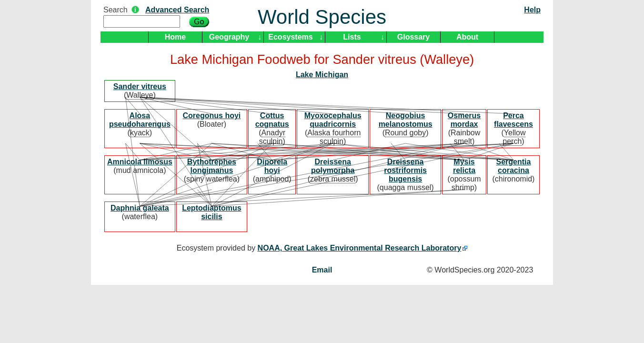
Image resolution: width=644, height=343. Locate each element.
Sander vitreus (140, 86)
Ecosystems (290, 37)
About (467, 37)
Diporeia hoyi (272, 166)
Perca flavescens (513, 120)
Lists (352, 37)
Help (532, 10)
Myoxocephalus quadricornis (333, 120)
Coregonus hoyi (212, 116)
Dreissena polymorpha (333, 166)
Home (175, 37)
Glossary (413, 37)
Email (322, 270)
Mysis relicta (464, 166)
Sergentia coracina (514, 166)
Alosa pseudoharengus (140, 120)
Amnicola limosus (140, 162)
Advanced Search (177, 10)
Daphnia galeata (140, 208)
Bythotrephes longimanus (212, 166)
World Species (322, 17)
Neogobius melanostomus (406, 120)
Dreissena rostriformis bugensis (405, 170)
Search (116, 10)
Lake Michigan (322, 75)
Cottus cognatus (272, 120)
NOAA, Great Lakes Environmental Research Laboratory (360, 248)
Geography (229, 37)
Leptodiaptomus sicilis (211, 212)
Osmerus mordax (464, 120)
